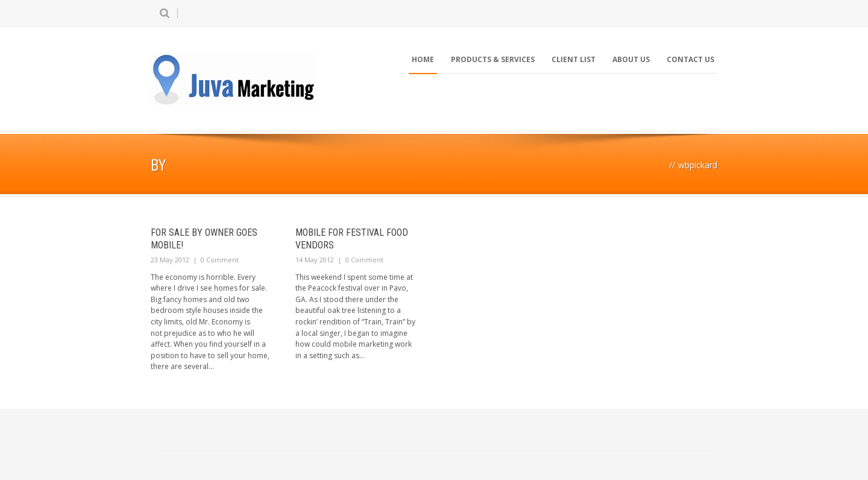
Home (423, 59)
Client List (574, 59)
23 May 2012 (170, 260)
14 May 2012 (315, 260)
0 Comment (220, 260)
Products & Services (493, 59)
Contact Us (690, 59)
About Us (631, 59)
